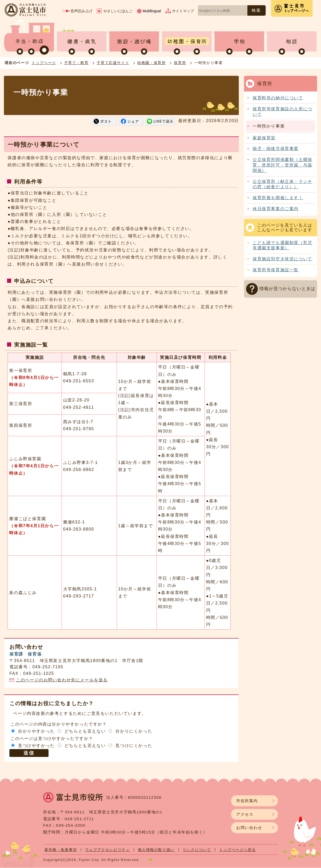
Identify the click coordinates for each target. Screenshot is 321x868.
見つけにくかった (134, 746)
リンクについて (197, 850)
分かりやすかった (36, 731)
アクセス (245, 814)
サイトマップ (183, 11)
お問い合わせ (249, 828)
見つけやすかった (36, 746)
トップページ (44, 63)
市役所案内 (247, 801)
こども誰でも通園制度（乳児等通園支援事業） (283, 245)
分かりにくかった (134, 731)
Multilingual (152, 11)
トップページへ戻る (237, 850)
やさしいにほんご (118, 11)
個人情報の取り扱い (156, 850)
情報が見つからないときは (287, 289)
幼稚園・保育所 (151, 63)
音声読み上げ (81, 11)
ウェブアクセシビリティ (108, 850)
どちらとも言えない (85, 731)
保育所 (180, 63)
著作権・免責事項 (61, 850)
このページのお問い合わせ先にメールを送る (62, 680)
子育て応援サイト (113, 63)
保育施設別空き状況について (283, 259)
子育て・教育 (76, 63)
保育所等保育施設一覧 (276, 270)
